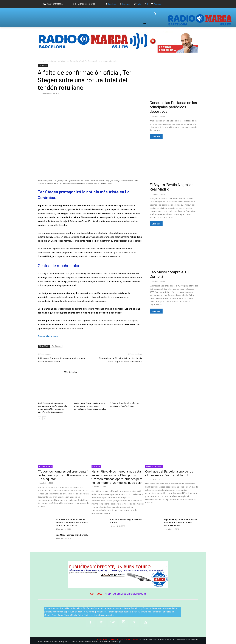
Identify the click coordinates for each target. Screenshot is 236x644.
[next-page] (44, 418)
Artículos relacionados (50, 372)
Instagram (127, 4)
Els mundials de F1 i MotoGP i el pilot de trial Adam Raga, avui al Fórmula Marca (121, 360)
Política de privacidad (119, 639)
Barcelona (96, 466)
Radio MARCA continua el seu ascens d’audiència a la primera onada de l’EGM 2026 (72, 523)
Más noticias (50, 61)
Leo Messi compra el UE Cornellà (72, 535)
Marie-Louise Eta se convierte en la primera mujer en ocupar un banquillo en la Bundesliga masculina (90, 406)
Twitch (139, 4)
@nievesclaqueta (45, 466)
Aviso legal (102, 639)
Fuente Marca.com (48, 336)
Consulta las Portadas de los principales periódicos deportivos (173, 107)
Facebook (113, 4)
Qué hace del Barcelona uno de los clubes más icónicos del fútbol (169, 473)
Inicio (40, 61)
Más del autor (71, 372)
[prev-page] (40, 418)
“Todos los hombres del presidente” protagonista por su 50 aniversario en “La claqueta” (63, 475)
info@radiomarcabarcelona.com (125, 594)
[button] (155, 14)
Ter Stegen (56, 346)
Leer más (156, 137)
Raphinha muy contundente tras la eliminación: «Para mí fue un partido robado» (180, 523)
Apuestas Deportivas (154, 466)
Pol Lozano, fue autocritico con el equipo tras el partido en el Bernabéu (61, 360)
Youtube (157, 4)
